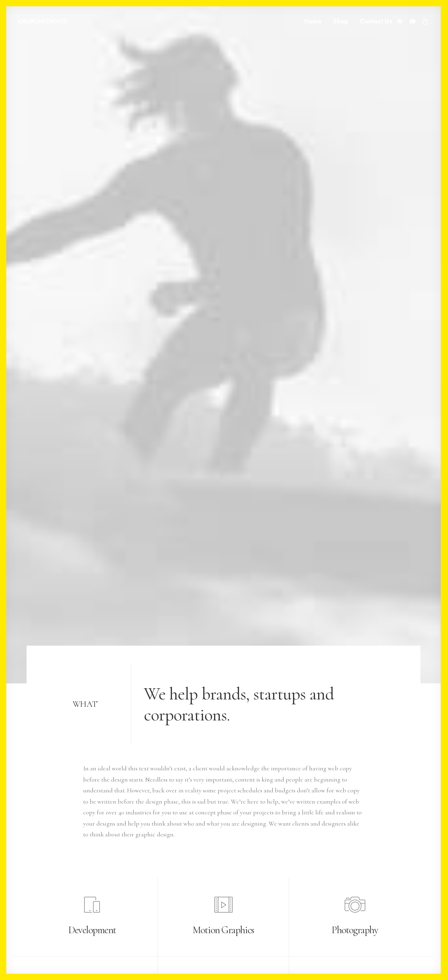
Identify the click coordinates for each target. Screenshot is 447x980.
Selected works (185, 863)
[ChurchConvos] (43, 21)
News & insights (186, 907)
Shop (341, 21)
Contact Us (376, 21)
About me (179, 885)
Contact (177, 918)
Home (313, 21)
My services (181, 874)
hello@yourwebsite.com (57, 863)
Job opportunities (189, 896)
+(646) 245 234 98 (47, 874)
